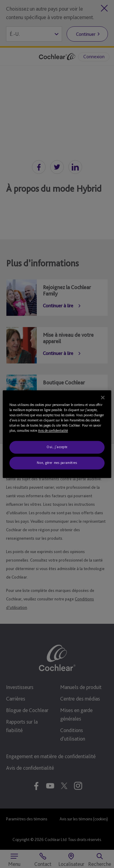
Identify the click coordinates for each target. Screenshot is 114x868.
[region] (57, 434)
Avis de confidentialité (53, 431)
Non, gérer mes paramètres (57, 463)
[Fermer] (103, 397)
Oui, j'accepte (57, 447)
